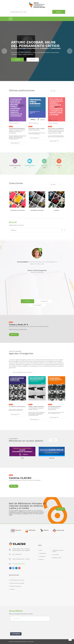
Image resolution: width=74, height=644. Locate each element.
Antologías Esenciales (37, 210)
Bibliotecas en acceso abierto (58, 551)
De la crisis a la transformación (57, 129)
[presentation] (22, 627)
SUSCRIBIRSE (16, 634)
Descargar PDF (44, 301)
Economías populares (55, 407)
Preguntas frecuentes (16, 586)
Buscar (59, 12)
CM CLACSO (56, 555)
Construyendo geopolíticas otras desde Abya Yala (18, 129)
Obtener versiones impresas (17, 583)
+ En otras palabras (37, 305)
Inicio (41, 550)
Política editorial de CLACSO (17, 580)
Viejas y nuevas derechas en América (37, 407)
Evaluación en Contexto (18, 210)
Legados (57, 210)
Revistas (41, 559)
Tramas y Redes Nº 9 (18, 325)
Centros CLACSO (20, 478)
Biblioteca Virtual (57, 558)
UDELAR (52, 458)
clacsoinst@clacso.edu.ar (19, 564)
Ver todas (53, 184)
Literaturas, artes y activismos (37, 129)
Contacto (12, 589)
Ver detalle (27, 301)
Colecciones (42, 556)
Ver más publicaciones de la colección (22, 372)
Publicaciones (43, 553)
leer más (33, 60)
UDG (22, 458)
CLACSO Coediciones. (14, 123)
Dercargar (17, 60)
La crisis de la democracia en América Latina (18, 407)
